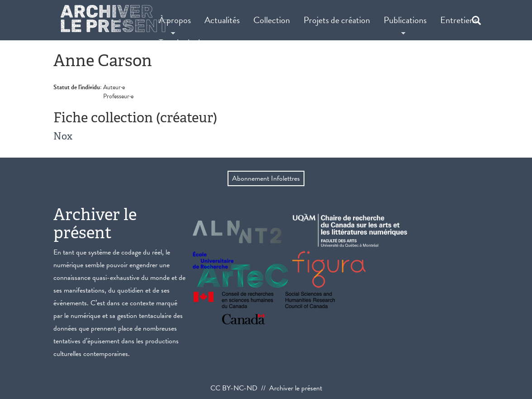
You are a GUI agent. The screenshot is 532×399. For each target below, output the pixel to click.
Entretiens (459, 20)
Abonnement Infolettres (266, 178)
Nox (63, 136)
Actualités (222, 20)
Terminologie (181, 43)
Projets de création (337, 20)
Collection (272, 20)
